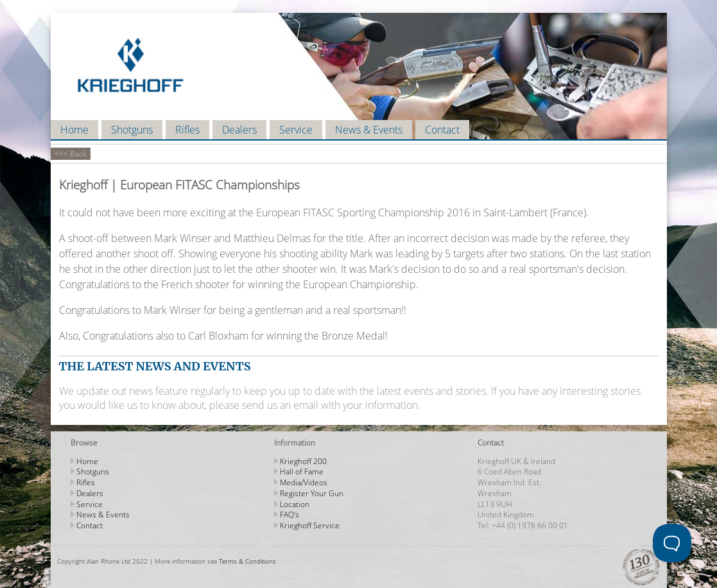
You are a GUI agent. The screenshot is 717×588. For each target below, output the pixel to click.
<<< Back (71, 154)
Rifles (187, 130)
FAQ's (289, 514)
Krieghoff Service (310, 525)
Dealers (239, 130)
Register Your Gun (312, 493)
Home (74, 130)
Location (295, 504)
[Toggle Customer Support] (672, 543)
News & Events (369, 130)
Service (296, 130)
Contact (442, 130)
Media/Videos (304, 482)
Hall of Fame (302, 471)
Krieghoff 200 (303, 461)
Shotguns (132, 130)
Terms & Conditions (247, 561)
